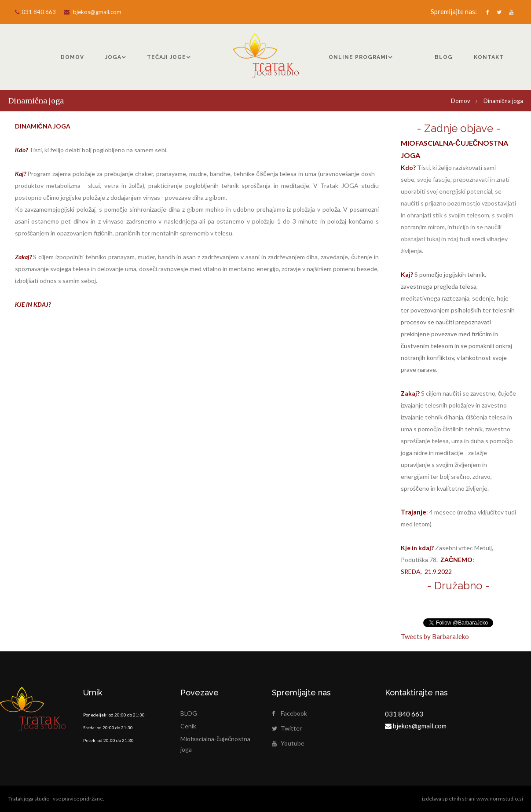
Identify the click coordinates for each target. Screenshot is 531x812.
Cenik (188, 726)
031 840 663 (35, 12)
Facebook (289, 713)
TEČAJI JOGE (167, 57)
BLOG (444, 57)
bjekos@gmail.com (93, 12)
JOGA (113, 57)
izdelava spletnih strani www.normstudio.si (472, 799)
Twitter (287, 728)
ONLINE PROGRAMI (358, 57)
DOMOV (72, 57)
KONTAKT (489, 57)
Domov (461, 101)
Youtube (288, 743)
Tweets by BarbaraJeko (435, 636)
